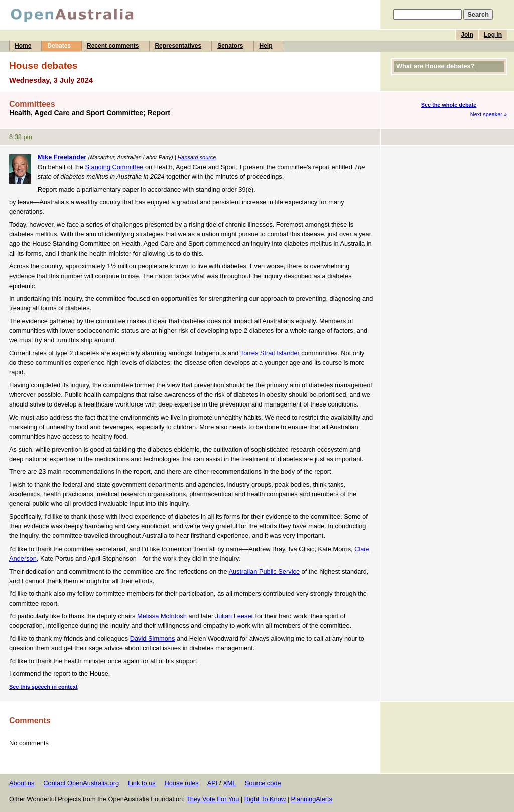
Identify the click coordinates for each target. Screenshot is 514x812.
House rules (181, 783)
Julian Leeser (234, 616)
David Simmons (153, 639)
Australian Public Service (264, 571)
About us (22, 783)
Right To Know (265, 799)
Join (467, 35)
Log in (493, 35)
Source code (263, 783)
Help (266, 46)
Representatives (178, 46)
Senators (230, 46)
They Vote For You (213, 799)
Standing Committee (114, 167)
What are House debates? (435, 66)
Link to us (142, 783)
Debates (59, 46)
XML (229, 783)
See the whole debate (449, 105)
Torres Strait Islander (270, 353)
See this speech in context (43, 687)
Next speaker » (489, 114)
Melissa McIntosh (162, 616)
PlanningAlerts (312, 799)
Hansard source (197, 157)
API (213, 783)
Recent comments (113, 46)
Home (23, 46)
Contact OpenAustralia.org (81, 783)
